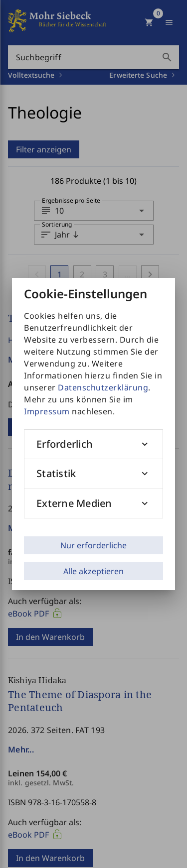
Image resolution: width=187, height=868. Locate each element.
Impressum (47, 411)
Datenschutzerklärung (103, 387)
